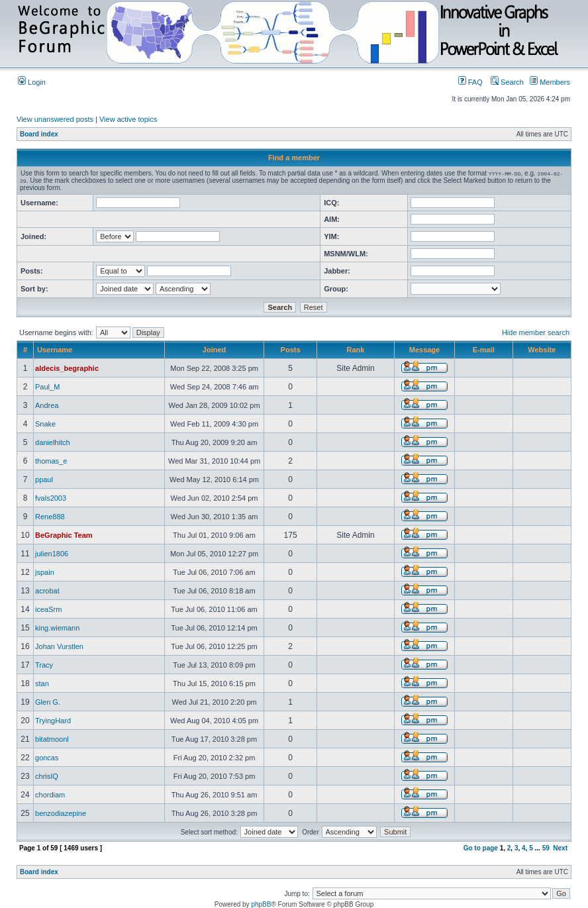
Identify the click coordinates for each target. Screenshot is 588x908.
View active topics (128, 119)
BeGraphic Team (64, 535)
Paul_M (47, 387)
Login (32, 82)
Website (542, 350)
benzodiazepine (61, 813)
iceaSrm (48, 609)
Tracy (44, 665)
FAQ (470, 82)
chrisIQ (47, 776)
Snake (45, 424)
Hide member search (536, 332)
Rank (356, 350)
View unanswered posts (55, 119)
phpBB (261, 904)
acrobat (47, 591)
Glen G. (48, 702)
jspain (45, 572)
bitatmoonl (52, 739)
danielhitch (53, 442)
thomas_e (51, 461)
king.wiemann (57, 628)
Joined (214, 350)
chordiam (50, 795)
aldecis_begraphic (67, 368)
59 (546, 848)
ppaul (44, 479)
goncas (47, 758)
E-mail (484, 350)
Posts (291, 350)
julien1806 (52, 554)
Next (560, 848)
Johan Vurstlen (59, 646)
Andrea (47, 405)
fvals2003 (51, 498)
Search (507, 82)
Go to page (481, 848)
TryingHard (53, 721)
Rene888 (50, 517)
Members (550, 82)
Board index (39, 134)
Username (55, 350)
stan (42, 683)
